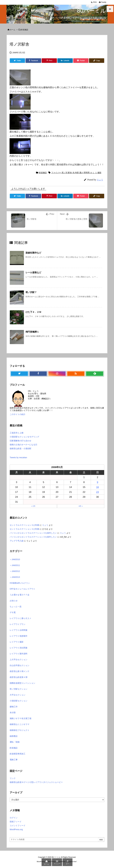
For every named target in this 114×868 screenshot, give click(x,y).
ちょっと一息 (16, 607)
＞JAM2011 (15, 565)
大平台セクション (18, 695)
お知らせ (14, 601)
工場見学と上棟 (17, 433)
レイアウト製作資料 (19, 654)
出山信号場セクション (20, 665)
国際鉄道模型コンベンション (22, 683)
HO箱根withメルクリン (20, 583)
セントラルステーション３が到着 (24, 525)
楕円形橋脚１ (32, 332)
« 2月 (33, 506)
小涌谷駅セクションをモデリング (24, 437)
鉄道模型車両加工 (18, 754)
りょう (100, 180)
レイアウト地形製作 (19, 636)
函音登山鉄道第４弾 (19, 677)
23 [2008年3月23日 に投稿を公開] (98, 492)
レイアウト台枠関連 (19, 630)
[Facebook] (33, 61)
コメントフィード (18, 826)
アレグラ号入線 (17, 541)
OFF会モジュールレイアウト (22, 589)
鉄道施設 (25, 30)
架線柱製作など (33, 253)
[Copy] (97, 61)
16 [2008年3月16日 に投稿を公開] (98, 487)
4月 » (81, 506)
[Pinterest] (49, 61)
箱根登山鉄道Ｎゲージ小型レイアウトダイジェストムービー (36, 782)
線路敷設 (14, 736)
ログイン (14, 818)
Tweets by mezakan (18, 457)
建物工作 (14, 707)
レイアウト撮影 (17, 642)
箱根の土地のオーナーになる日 (23, 445)
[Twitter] (17, 61)
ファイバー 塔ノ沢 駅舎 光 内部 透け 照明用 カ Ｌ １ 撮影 (76, 173)
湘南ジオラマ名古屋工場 (20, 718)
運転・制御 (15, 742)
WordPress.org (16, 829)
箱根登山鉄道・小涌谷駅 (20, 449)
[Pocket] (81, 61)
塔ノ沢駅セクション (19, 689)
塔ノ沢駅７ (31, 292)
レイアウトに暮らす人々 (20, 618)
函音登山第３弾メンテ (20, 671)
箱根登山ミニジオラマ (20, 724)
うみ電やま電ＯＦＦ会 (20, 595)
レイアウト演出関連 (19, 648)
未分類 (13, 713)
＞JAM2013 (15, 577)
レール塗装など (33, 272)
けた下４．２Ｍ (33, 312)
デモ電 (13, 612)
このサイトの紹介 (18, 414)
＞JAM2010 (15, 559)
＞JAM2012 (15, 571)
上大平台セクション (19, 660)
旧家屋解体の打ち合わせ (20, 441)
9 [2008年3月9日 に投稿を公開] (98, 482)
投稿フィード (16, 822)
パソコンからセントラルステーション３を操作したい (33, 533)
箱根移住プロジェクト (20, 730)
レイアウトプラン (18, 624)
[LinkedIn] (65, 61)
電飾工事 (14, 760)
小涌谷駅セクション (19, 701)
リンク (13, 778)
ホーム (13, 30)
